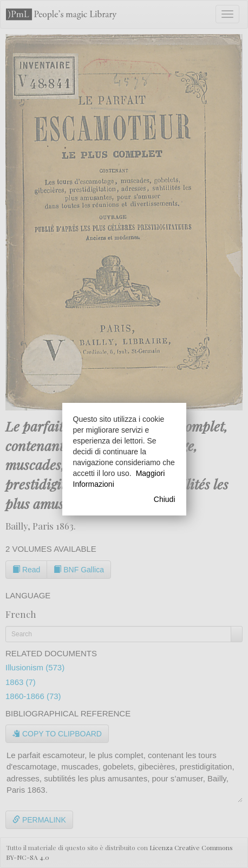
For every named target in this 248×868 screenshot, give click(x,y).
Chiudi (165, 499)
